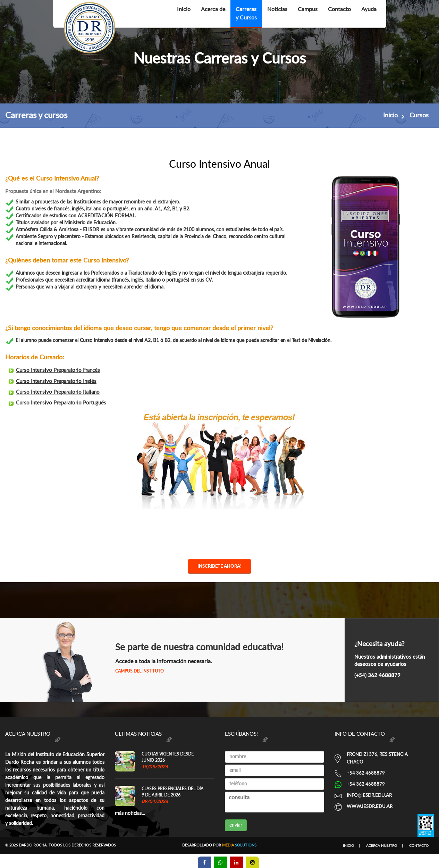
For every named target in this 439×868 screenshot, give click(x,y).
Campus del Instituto (140, 671)
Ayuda (369, 14)
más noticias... (130, 813)
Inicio (184, 14)
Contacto (339, 14)
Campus (308, 14)
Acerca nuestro (382, 846)
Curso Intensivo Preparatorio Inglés (68, 383)
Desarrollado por (219, 845)
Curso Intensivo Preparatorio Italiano (69, 393)
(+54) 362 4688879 (377, 675)
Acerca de (213, 14)
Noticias (277, 14)
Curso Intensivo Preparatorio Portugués (72, 403)
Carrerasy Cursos (246, 14)
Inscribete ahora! (219, 568)
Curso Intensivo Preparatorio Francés (69, 373)
